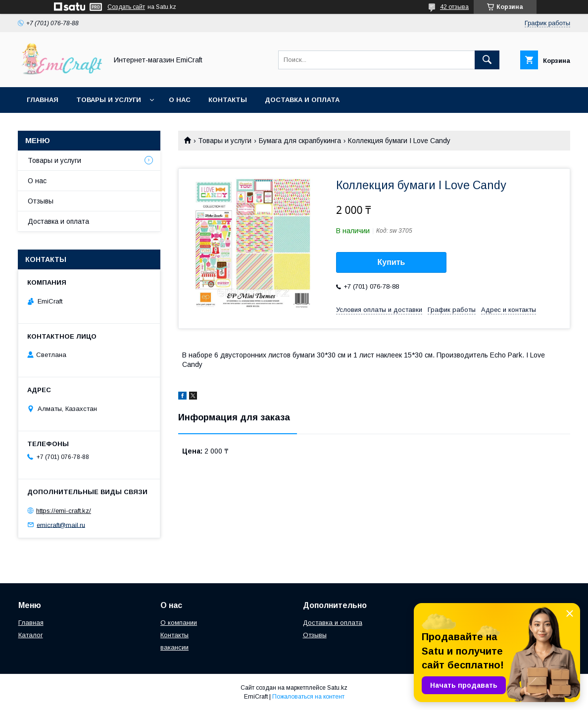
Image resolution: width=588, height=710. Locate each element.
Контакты (228, 100)
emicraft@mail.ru (61, 525)
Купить (392, 262)
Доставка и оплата (302, 100)
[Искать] (487, 60)
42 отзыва (454, 7)
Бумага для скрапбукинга (300, 141)
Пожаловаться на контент (308, 697)
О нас (180, 100)
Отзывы (41, 201)
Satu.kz (337, 688)
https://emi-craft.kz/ (64, 511)
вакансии (174, 647)
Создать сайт (126, 7)
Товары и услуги (109, 100)
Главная (43, 100)
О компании (179, 623)
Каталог (31, 635)
